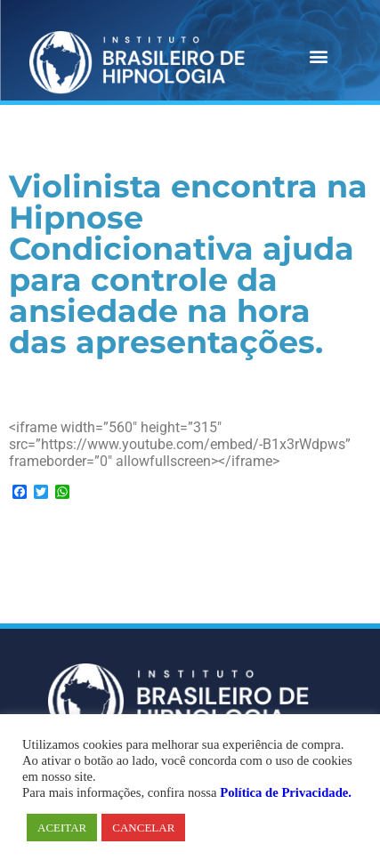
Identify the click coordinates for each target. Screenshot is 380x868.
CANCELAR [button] (143, 828)
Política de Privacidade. (286, 792)
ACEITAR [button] (62, 828)
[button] (319, 56)
